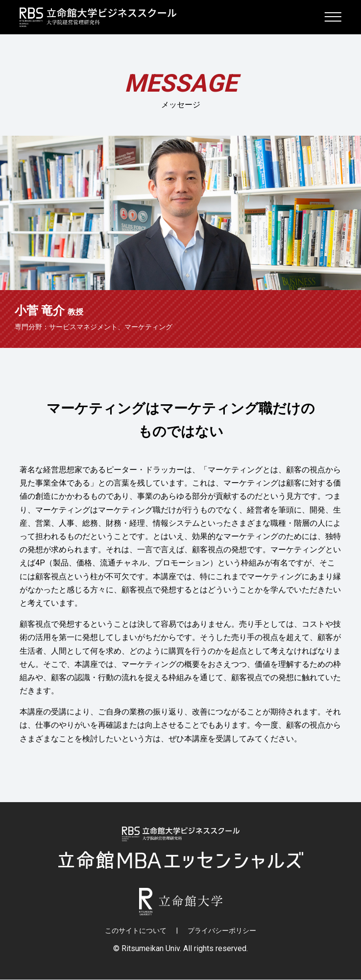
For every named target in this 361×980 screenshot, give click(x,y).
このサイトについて (136, 931)
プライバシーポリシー (222, 931)
